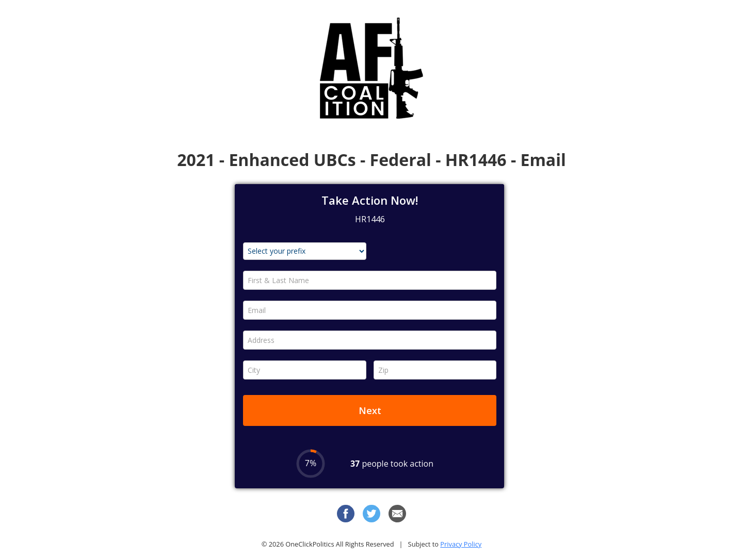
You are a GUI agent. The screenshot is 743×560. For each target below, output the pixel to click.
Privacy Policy (461, 544)
